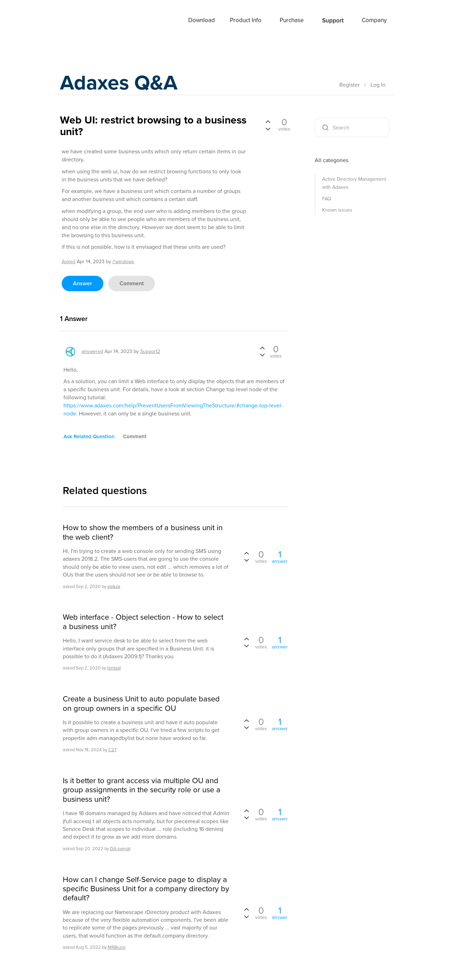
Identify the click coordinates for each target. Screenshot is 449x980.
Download (202, 20)
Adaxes (77, 21)
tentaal (114, 668)
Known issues (337, 210)
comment (132, 283)
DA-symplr (120, 849)
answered (92, 351)
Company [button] (374, 20)
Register (349, 85)
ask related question (89, 436)
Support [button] (333, 20)
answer (83, 283)
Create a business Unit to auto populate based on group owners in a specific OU (141, 704)
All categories (332, 160)
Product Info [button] (246, 20)
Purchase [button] (292, 20)
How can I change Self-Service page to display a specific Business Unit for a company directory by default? (146, 889)
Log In (378, 85)
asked (69, 262)
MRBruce (117, 947)
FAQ (327, 199)
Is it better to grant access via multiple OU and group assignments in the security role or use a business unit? (142, 790)
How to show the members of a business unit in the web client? (143, 532)
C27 (113, 750)
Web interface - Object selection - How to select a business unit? (143, 622)
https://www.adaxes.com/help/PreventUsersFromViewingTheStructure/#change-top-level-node (173, 409)
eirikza (114, 586)
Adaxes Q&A (120, 82)
